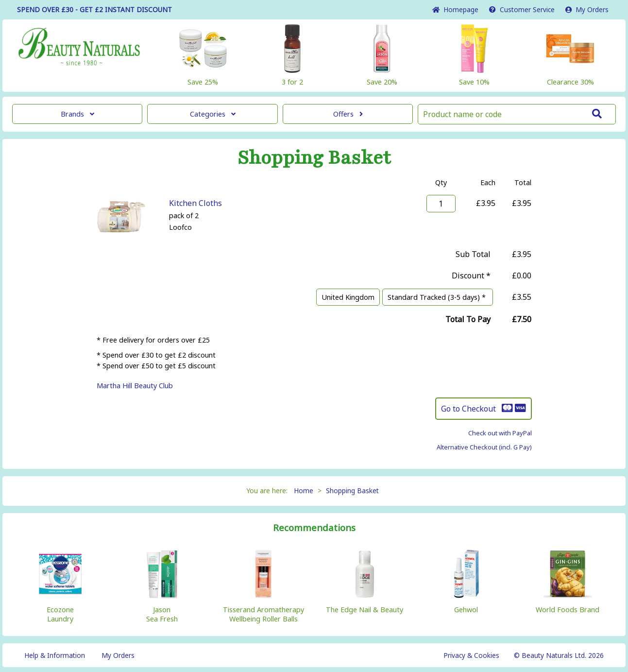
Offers (348, 114)
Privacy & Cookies (471, 655)
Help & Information (55, 655)
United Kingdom (348, 297)
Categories (213, 114)
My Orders (587, 9)
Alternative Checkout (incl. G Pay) (484, 447)
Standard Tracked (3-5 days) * (438, 297)
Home (455, 9)
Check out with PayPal (500, 433)
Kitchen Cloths (195, 203)
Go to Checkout (484, 409)
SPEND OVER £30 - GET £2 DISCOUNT (94, 9)
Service (522, 9)
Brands (77, 114)
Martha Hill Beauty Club (135, 386)
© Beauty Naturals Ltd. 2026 (559, 655)
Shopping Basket (352, 491)
